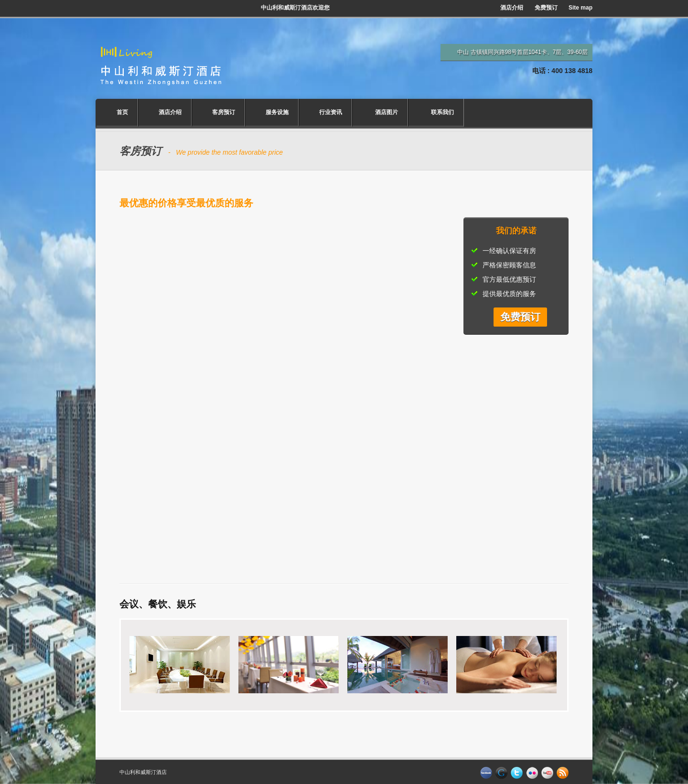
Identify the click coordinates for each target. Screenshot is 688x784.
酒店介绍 (512, 8)
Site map (580, 8)
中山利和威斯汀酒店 (143, 772)
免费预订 (546, 8)
